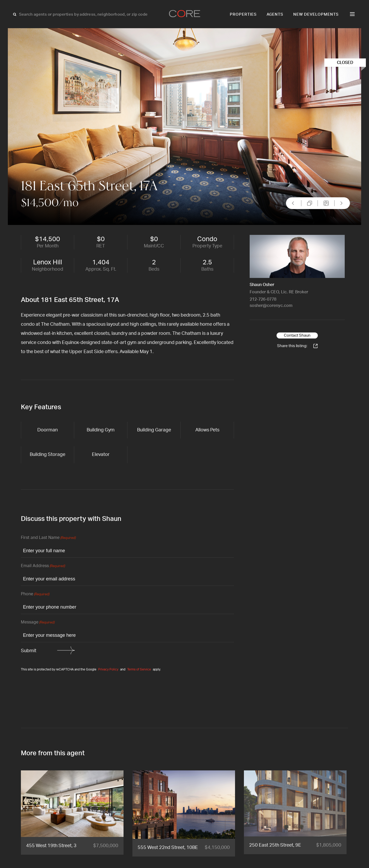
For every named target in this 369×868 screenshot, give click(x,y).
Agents (275, 14)
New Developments (316, 14)
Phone (35, 594)
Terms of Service (139, 669)
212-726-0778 (263, 299)
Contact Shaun (297, 335)
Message (38, 623)
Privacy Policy (108, 669)
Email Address (43, 566)
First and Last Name (48, 538)
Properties (243, 14)
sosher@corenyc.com (271, 306)
